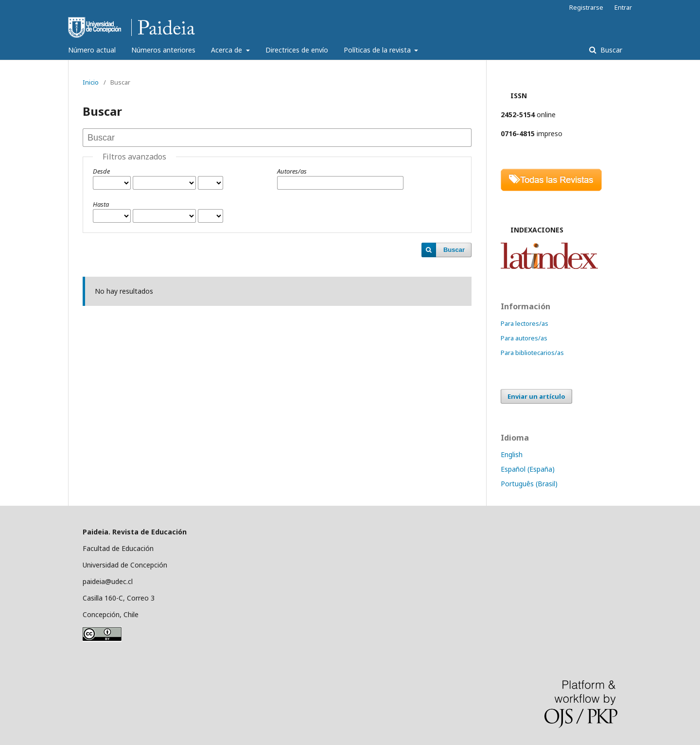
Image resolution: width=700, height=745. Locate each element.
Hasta (101, 204)
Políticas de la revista (378, 50)
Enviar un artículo (536, 396)
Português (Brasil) (529, 484)
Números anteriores (163, 50)
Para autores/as (524, 338)
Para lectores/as (525, 323)
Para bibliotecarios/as (532, 353)
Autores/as (292, 171)
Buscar (610, 50)
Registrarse (586, 7)
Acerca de (227, 50)
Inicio (91, 82)
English (512, 454)
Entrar (623, 7)
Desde (101, 171)
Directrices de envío (297, 50)
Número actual (92, 50)
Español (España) (528, 469)
